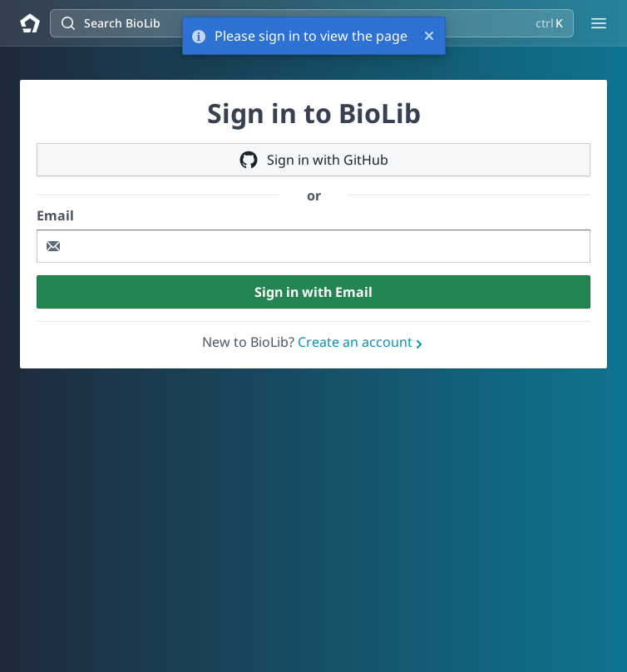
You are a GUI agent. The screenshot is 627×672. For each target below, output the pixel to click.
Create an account (362, 342)
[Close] (429, 36)
